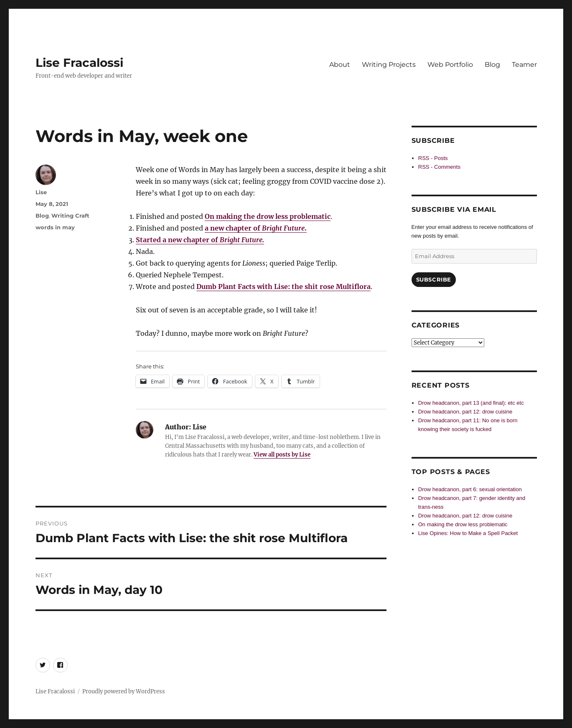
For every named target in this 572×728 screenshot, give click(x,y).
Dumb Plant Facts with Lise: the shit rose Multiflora (283, 287)
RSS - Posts (433, 158)
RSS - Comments (439, 167)
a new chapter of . (256, 228)
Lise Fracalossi (79, 63)
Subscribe (434, 279)
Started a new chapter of (200, 240)
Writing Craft (70, 216)
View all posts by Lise (282, 455)
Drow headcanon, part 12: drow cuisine (465, 412)
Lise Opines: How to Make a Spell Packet (468, 533)
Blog (492, 65)
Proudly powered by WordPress (124, 691)
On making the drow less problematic (268, 216)
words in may (55, 227)
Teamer (524, 65)
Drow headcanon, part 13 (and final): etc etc (471, 403)
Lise (41, 192)
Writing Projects (389, 65)
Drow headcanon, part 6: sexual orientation (470, 489)
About (340, 65)
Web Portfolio (450, 65)
